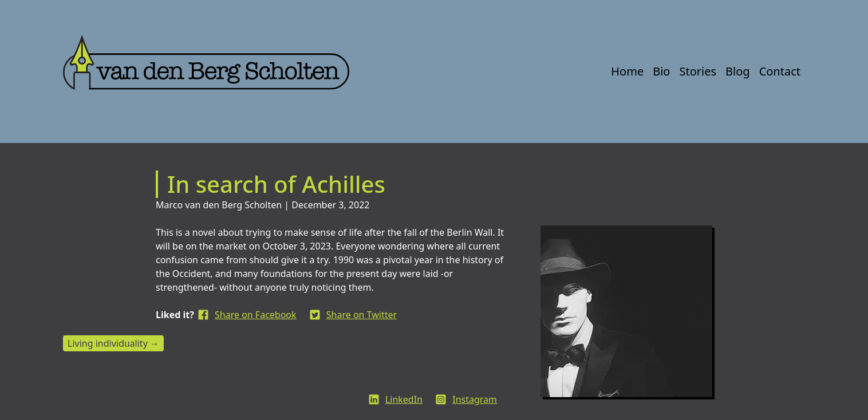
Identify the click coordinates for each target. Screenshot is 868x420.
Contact (780, 71)
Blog (738, 71)
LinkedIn (404, 399)
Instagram (475, 399)
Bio (661, 71)
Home (627, 71)
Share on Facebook (256, 315)
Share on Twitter (362, 315)
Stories (698, 71)
